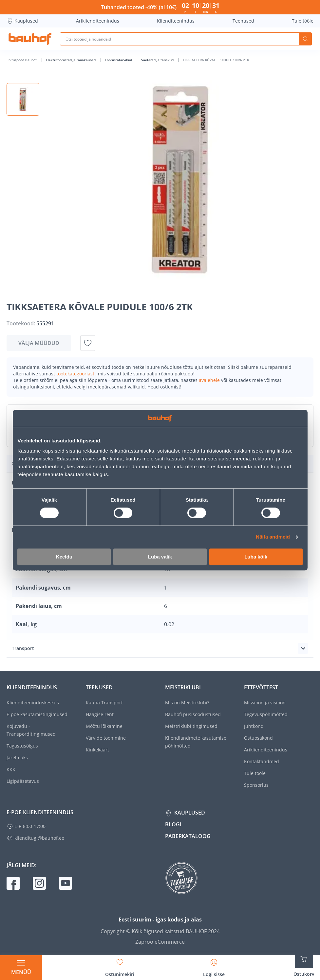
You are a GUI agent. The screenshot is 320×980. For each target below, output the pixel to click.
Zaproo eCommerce (160, 942)
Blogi (173, 824)
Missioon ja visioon (265, 703)
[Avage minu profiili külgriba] (214, 966)
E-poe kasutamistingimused (37, 714)
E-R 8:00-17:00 (30, 826)
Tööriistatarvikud (119, 60)
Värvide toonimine (106, 738)
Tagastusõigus (22, 746)
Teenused (243, 21)
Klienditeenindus (176, 21)
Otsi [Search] (305, 39)
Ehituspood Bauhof (22, 60)
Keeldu (64, 557)
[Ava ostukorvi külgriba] (304, 964)
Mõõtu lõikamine (104, 726)
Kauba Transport (104, 703)
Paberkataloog (188, 836)
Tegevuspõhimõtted (266, 714)
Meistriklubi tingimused (191, 726)
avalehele (210, 380)
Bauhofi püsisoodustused (193, 714)
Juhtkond (254, 726)
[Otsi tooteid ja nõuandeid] (179, 39)
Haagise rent (100, 714)
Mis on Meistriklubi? (187, 703)
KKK (11, 769)
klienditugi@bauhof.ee (39, 838)
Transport (23, 648)
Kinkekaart (97, 750)
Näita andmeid (273, 537)
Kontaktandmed (262, 761)
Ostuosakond (258, 738)
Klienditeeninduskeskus (33, 703)
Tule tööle (303, 21)
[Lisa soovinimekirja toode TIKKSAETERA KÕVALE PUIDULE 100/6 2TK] (88, 343)
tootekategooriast (76, 374)
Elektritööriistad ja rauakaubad (71, 60)
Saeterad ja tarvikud (158, 60)
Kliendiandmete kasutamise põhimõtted (196, 742)
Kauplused (22, 21)
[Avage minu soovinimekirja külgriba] (120, 966)
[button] (23, 99)
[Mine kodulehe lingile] (30, 39)
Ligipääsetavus (23, 781)
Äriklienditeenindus (98, 21)
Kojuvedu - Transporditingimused (31, 730)
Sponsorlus (256, 785)
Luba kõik (256, 557)
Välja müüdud (39, 343)
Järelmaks (17, 757)
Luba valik (160, 557)
